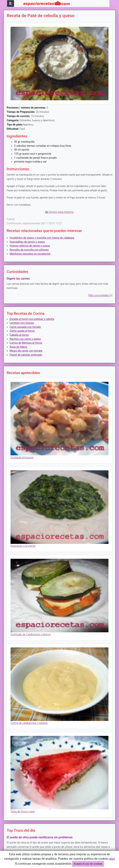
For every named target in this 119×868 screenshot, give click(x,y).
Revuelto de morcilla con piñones (29, 250)
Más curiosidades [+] (100, 295)
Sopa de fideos (18, 347)
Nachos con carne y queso (25, 339)
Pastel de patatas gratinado (26, 355)
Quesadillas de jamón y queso (27, 242)
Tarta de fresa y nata (22, 812)
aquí (112, 859)
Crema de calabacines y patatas (29, 723)
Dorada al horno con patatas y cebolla (32, 319)
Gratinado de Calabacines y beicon (31, 634)
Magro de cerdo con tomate (26, 351)
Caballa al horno (19, 335)
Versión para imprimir (59, 212)
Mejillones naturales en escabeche (30, 254)
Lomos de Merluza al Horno (26, 343)
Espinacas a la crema (23, 546)
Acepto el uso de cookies (88, 864)
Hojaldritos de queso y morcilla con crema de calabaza (42, 238)
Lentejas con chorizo (22, 323)
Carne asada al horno (22, 331)
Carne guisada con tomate (25, 327)
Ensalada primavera (22, 457)
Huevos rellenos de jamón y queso (30, 246)
